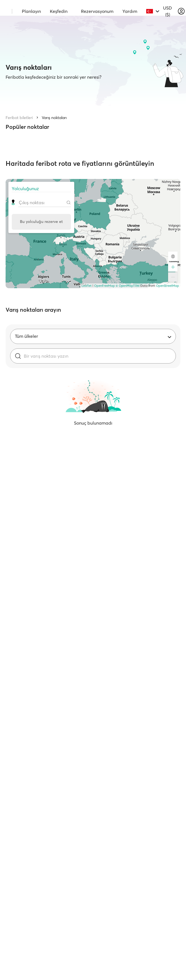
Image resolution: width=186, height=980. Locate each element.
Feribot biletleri (19, 118)
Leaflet (87, 286)
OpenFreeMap (104, 286)
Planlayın (31, 11)
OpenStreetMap (168, 286)
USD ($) (168, 11)
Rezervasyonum (97, 11)
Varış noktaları (54, 118)
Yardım (130, 11)
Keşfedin (59, 11)
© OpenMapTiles (128, 286)
